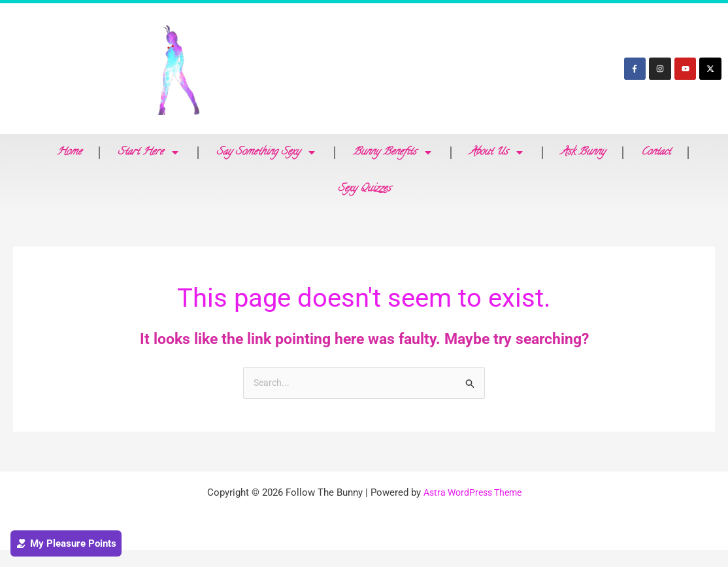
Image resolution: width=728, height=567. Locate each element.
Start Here (149, 152)
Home (69, 152)
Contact (656, 152)
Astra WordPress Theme (472, 494)
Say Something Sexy (267, 152)
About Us (497, 152)
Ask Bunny (583, 152)
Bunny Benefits (393, 152)
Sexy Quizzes (364, 189)
